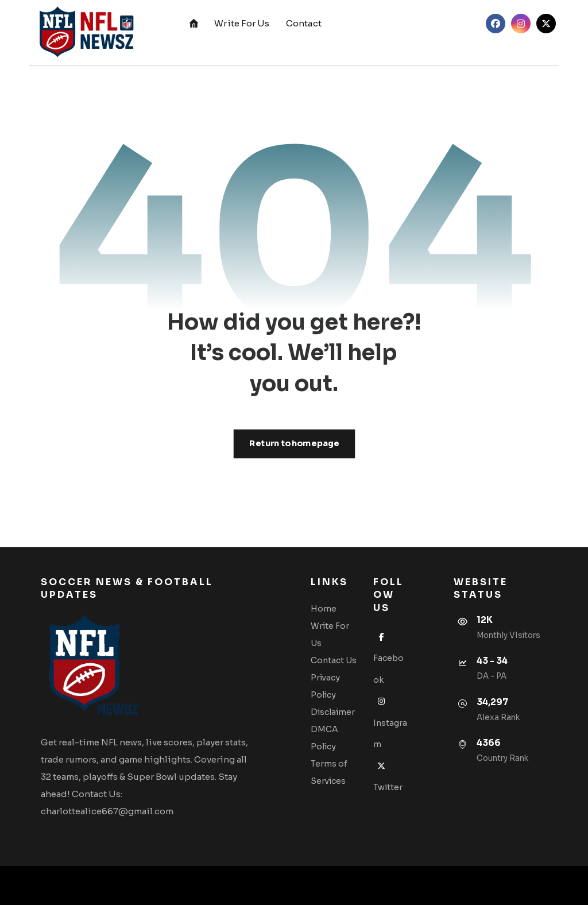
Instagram (390, 723)
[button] (496, 24)
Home (324, 609)
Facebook (388, 658)
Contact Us (334, 660)
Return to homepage (294, 444)
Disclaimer (333, 712)
